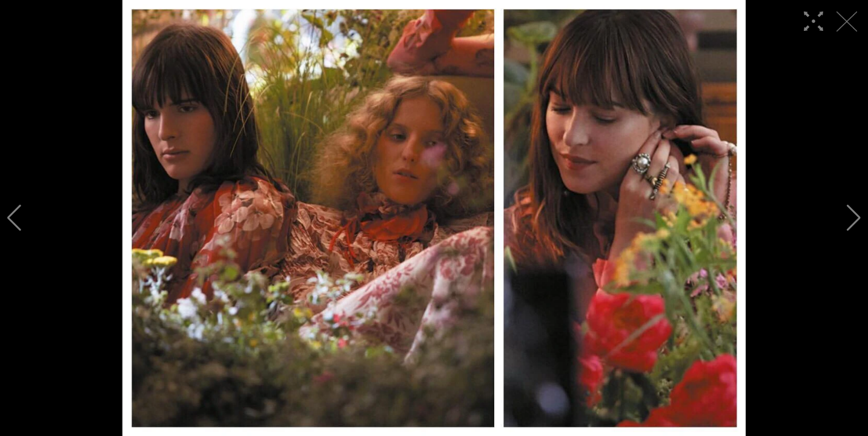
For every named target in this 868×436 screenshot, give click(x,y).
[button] (14, 218)
